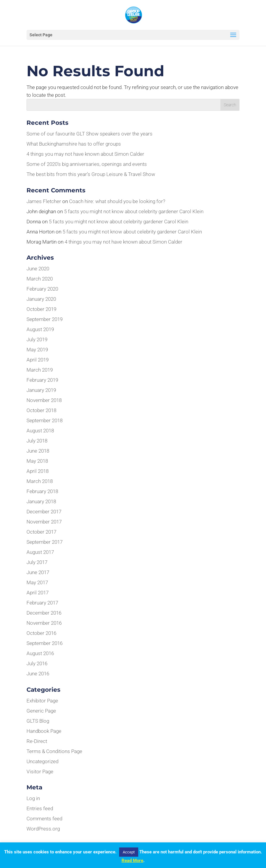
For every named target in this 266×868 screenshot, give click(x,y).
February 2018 (42, 491)
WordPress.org (43, 829)
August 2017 (40, 552)
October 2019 (41, 309)
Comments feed (44, 819)
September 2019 (45, 319)
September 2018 (45, 420)
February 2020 (42, 289)
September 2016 (45, 643)
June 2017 (38, 572)
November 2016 (44, 623)
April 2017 (38, 593)
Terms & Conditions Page (54, 751)
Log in (33, 798)
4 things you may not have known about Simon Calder (85, 154)
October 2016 (41, 633)
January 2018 (41, 501)
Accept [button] (129, 852)
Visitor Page (40, 772)
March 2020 (40, 279)
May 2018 (37, 461)
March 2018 (40, 481)
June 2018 (38, 451)
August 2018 (40, 431)
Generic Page (41, 711)
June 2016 (38, 674)
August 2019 (40, 329)
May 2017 (37, 582)
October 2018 (41, 410)
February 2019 (42, 380)
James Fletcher (44, 201)
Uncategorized (42, 761)
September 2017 (45, 542)
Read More (132, 861)
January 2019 (41, 390)
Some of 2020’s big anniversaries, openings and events (87, 164)
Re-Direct (37, 741)
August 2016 (40, 653)
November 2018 (44, 400)
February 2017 (42, 603)
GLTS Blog (38, 721)
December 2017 (44, 512)
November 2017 (44, 522)
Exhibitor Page (42, 701)
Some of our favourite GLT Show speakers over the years (90, 134)
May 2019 (37, 350)
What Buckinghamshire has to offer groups (74, 144)
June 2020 (38, 269)
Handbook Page (44, 731)
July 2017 (37, 562)
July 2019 (37, 339)
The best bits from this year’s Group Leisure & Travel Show (91, 174)
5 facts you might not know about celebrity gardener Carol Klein (134, 211)
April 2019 (38, 360)
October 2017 (41, 532)
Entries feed (40, 808)
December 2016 (44, 613)
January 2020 (41, 299)
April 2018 (38, 471)
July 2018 (37, 441)
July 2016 (37, 663)
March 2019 (40, 370)
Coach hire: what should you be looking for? (117, 201)
